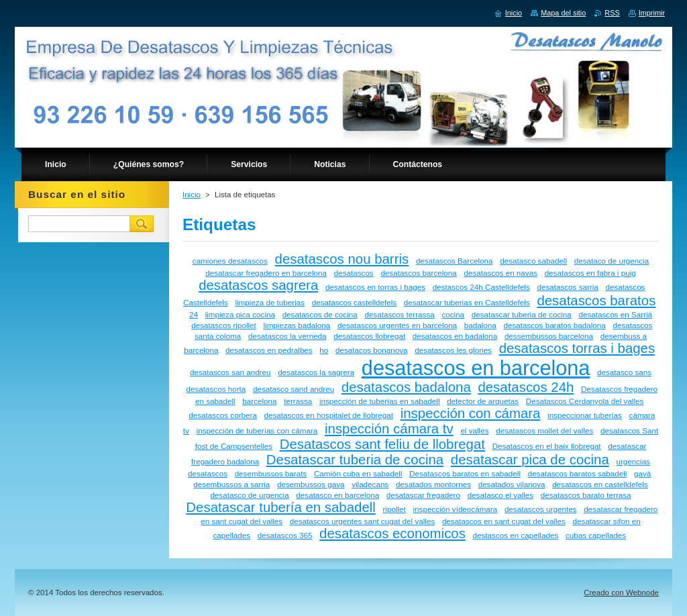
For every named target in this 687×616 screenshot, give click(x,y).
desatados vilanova (512, 484)
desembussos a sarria (231, 484)
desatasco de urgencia (249, 495)
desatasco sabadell (533, 261)
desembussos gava (311, 484)
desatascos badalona (406, 387)
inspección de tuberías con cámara (257, 430)
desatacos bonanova (372, 350)
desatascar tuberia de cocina (522, 314)
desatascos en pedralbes (269, 350)
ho (324, 350)
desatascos (354, 273)
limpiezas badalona (297, 325)
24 (194, 314)
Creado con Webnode (621, 593)
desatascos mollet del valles (544, 430)
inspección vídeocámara (456, 509)
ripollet (394, 509)
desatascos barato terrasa (586, 495)
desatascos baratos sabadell (578, 473)
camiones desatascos (230, 261)
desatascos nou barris (342, 259)
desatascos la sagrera (316, 372)
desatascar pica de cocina (530, 460)
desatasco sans (624, 372)
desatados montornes (433, 484)
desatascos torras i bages (577, 348)
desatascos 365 (285, 535)
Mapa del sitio (563, 13)
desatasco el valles (501, 495)
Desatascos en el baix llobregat (547, 446)
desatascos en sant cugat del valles (504, 521)
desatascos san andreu (230, 372)
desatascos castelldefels (354, 302)
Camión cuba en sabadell (358, 473)
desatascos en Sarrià (615, 314)
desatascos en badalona (455, 336)
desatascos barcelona (418, 273)
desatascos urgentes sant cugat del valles (362, 521)
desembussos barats (271, 473)
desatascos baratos (596, 301)
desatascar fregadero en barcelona (266, 273)
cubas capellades (596, 535)
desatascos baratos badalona (554, 325)
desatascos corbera (223, 415)
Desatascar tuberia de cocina (355, 460)
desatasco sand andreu (294, 389)
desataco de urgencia (612, 261)
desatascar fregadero (423, 495)
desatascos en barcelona (476, 368)
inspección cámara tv (389, 429)
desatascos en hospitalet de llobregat (329, 415)
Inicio (192, 195)
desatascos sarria (567, 287)
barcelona (259, 401)
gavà (642, 473)
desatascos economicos (392, 533)
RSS (612, 13)
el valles (474, 430)
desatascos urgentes (541, 509)
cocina (453, 314)
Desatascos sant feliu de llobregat (382, 444)
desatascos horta (216, 389)
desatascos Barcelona (455, 261)
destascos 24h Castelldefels (481, 287)
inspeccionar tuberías (585, 415)
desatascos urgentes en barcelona (397, 325)
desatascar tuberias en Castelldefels (467, 302)
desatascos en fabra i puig (590, 273)
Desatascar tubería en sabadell (280, 507)
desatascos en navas (500, 273)
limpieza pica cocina (240, 314)
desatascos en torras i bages (375, 287)
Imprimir (652, 13)
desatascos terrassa (399, 314)
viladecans (370, 484)
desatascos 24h (526, 387)
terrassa (298, 401)
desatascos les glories (453, 350)
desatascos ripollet (224, 325)
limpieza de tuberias (270, 302)
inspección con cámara (471, 413)
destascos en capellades (516, 535)
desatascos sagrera (258, 285)
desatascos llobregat (369, 336)
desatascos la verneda (287, 336)
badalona (480, 325)
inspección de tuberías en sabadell (380, 401)
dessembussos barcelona (549, 336)
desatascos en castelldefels (600, 484)
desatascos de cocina (320, 314)
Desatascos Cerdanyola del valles (585, 401)
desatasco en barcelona (337, 495)
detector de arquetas (483, 401)
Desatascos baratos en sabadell (465, 473)
